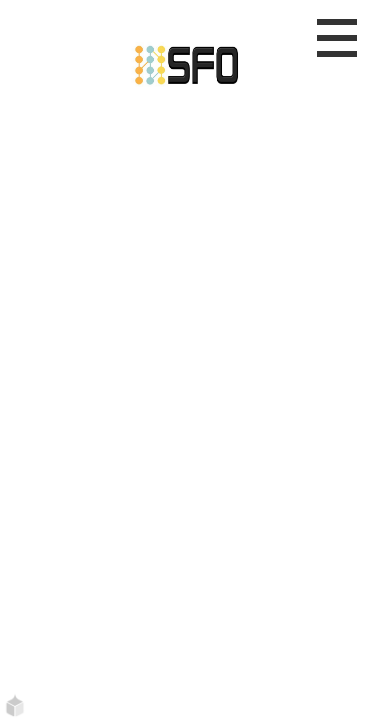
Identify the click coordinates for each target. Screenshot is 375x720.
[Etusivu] (187, 61)
